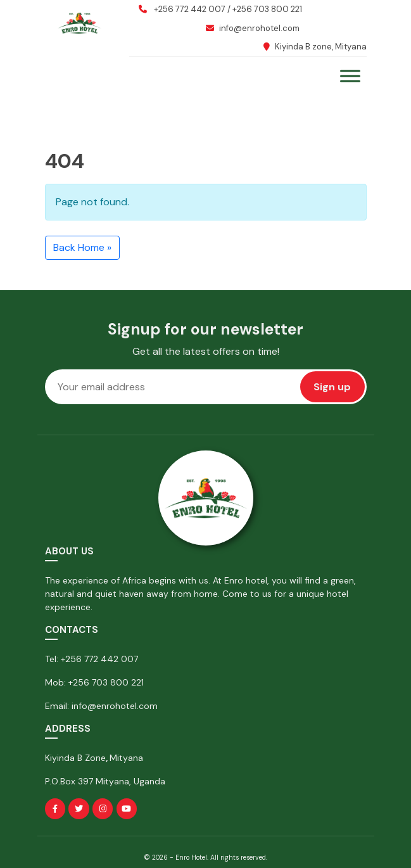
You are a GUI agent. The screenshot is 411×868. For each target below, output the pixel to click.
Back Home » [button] (82, 247)
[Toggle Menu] (350, 76)
